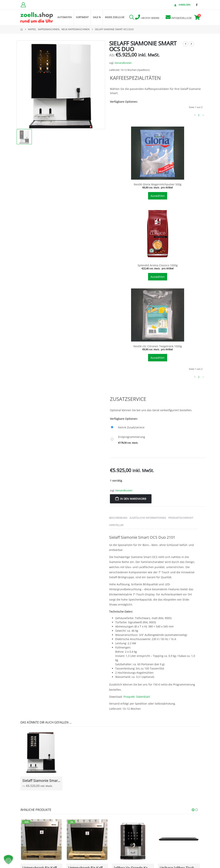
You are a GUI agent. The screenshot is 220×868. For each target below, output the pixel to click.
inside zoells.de (115, 17)
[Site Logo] (37, 17)
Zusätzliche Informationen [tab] (148, 518)
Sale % (97, 17)
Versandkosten (123, 63)
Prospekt (129, 697)
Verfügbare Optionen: (124, 102)
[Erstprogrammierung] (158, 439)
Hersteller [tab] (116, 525)
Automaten (65, 17)
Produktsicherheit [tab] (181, 518)
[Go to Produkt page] (41, 752)
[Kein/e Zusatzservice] (158, 427)
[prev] (186, 44)
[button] (132, 17)
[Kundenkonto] (23, 5)
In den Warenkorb (133, 499)
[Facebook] (197, 5)
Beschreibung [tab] (118, 518)
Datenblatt (143, 697)
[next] (191, 44)
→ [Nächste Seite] (203, 115)
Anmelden (182, 5)
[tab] (158, 163)
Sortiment (82, 17)
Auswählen (158, 196)
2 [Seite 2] (199, 115)
